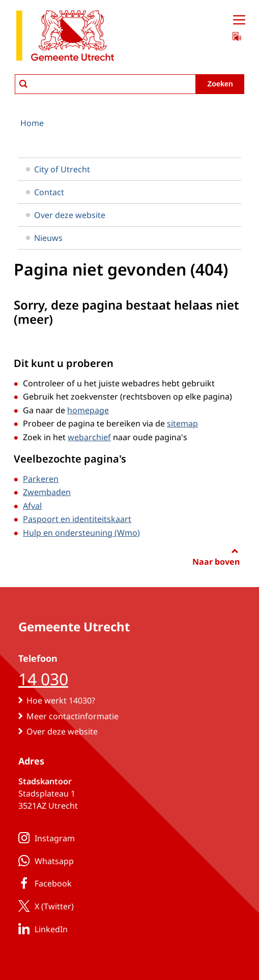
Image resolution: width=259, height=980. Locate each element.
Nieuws (44, 238)
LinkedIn (41, 929)
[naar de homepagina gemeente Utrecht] (65, 37)
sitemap (182, 423)
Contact (45, 192)
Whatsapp (44, 861)
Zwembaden (47, 492)
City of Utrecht (58, 169)
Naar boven (216, 562)
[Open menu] (239, 20)
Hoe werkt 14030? (61, 700)
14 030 (43, 679)
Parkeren (41, 479)
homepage (88, 410)
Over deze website (66, 215)
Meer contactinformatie (73, 716)
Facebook (43, 883)
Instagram (45, 838)
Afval (32, 506)
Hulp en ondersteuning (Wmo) (81, 533)
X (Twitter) (44, 906)
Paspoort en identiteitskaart (77, 519)
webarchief (89, 437)
